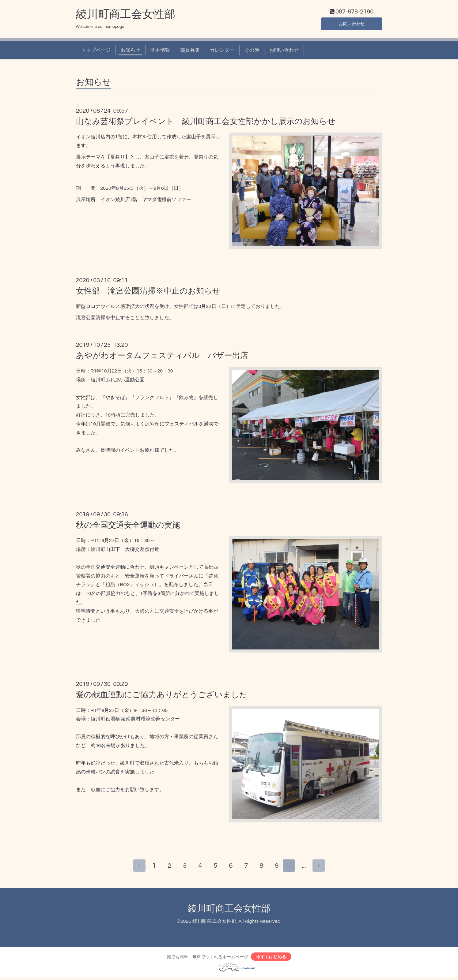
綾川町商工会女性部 (126, 16)
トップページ (96, 51)
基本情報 (160, 51)
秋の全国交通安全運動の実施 (128, 527)
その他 (252, 51)
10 (290, 868)
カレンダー (222, 51)
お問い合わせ (352, 24)
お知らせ (131, 51)
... (306, 868)
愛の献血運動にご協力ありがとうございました (162, 696)
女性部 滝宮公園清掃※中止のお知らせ (148, 293)
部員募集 (190, 51)
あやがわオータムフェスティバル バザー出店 (162, 357)
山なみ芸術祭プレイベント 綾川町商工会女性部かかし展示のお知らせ (206, 123)
